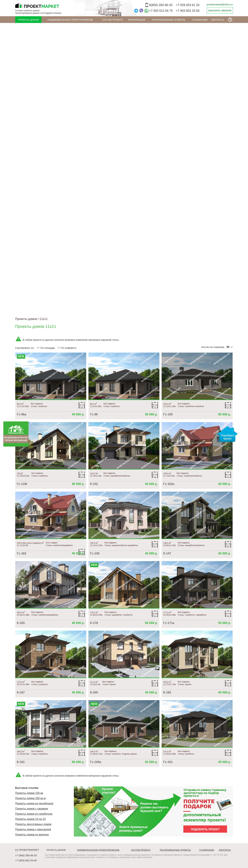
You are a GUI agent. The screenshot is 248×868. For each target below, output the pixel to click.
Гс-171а (169, 623)
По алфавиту (67, 348)
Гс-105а (96, 762)
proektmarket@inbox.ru (220, 4)
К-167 (21, 692)
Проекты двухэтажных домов (33, 824)
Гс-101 (168, 762)
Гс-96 (94, 414)
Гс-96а (22, 414)
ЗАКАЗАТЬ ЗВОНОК (220, 10)
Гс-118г (22, 484)
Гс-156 (95, 553)
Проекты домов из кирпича (32, 835)
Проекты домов (28, 20)
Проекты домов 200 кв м (30, 798)
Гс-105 (168, 414)
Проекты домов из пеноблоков (34, 803)
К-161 (21, 762)
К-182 (167, 692)
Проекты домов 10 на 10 (30, 819)
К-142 (94, 484)
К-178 (94, 623)
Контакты (218, 20)
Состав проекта (113, 20)
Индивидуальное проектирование (70, 20)
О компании (200, 20)
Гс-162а (169, 484)
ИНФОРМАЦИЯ (137, 20)
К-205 (94, 692)
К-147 (167, 553)
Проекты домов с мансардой (33, 829)
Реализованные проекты (169, 20)
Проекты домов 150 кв (29, 793)
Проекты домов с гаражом (32, 809)
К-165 (21, 623)
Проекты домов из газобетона (34, 814)
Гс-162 (22, 553)
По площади (46, 348)
